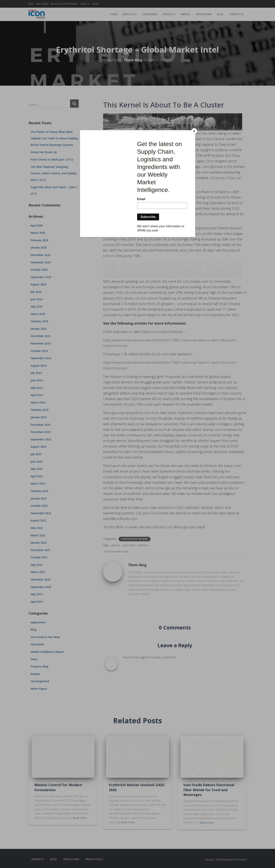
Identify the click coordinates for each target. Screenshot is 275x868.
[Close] (194, 131)
